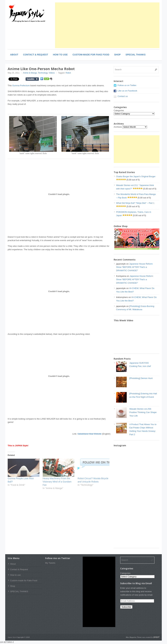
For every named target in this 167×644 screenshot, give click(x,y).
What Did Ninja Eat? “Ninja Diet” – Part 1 (135, 203)
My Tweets (50, 563)
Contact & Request (36, 55)
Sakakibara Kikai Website (89, 434)
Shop (117, 55)
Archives (118, 127)
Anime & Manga (30, 73)
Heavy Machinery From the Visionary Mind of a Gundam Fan (57, 482)
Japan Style (12, 637)
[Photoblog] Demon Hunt (141, 378)
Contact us (123, 96)
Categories (119, 110)
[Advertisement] (107, 25)
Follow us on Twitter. (127, 85)
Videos (52, 73)
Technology (43, 73)
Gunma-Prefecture (21, 85)
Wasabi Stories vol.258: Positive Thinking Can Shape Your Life (143, 412)
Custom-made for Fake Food (91, 55)
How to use (60, 55)
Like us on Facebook (127, 91)
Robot (68, 73)
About (14, 55)
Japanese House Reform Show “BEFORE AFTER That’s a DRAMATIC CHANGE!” (134, 267)
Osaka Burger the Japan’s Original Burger (136, 176)
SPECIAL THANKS (136, 55)
